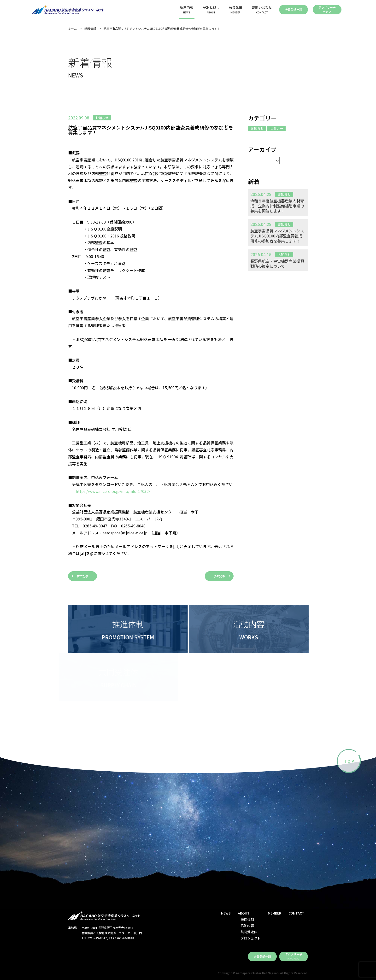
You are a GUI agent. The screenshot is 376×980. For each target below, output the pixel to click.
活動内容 (247, 926)
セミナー (276, 128)
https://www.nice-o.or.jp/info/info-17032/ (113, 491)
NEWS (226, 913)
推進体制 (247, 919)
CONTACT (296, 913)
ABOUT (244, 913)
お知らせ (257, 128)
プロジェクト (251, 938)
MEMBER (275, 913)
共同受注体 (249, 932)
